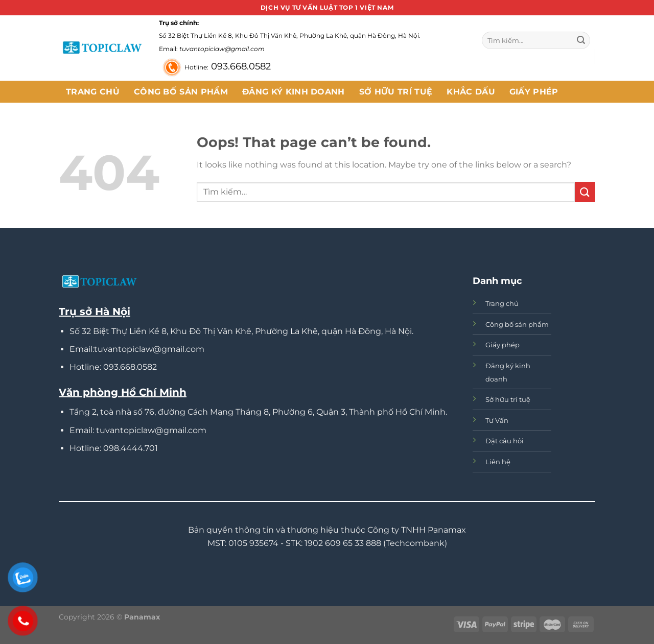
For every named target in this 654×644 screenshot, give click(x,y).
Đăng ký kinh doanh (294, 92)
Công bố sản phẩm (181, 92)
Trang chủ (93, 92)
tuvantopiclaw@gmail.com (222, 49)
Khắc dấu (471, 92)
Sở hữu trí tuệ (396, 92)
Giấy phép (534, 92)
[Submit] (581, 40)
